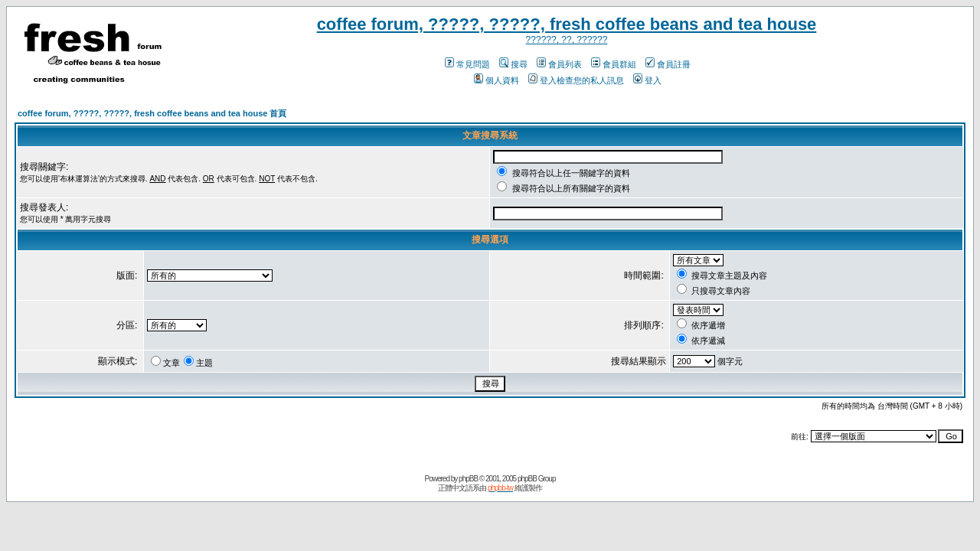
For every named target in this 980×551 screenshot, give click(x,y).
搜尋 (513, 64)
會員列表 (559, 64)
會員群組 (614, 64)
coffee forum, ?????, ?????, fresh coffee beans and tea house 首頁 (152, 113)
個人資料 (497, 80)
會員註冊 (668, 64)
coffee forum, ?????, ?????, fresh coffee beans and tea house (567, 24)
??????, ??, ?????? (567, 40)
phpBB (468, 479)
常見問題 (467, 64)
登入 (647, 80)
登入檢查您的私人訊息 (576, 80)
